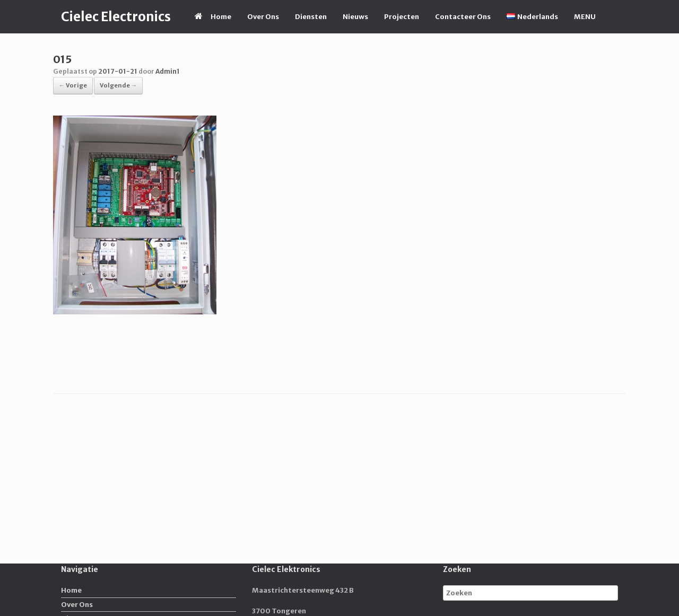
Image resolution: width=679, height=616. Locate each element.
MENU (585, 17)
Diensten (311, 17)
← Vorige (73, 85)
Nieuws (355, 17)
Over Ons (263, 17)
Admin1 (168, 71)
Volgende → (118, 85)
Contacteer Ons (463, 17)
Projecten (402, 17)
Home (213, 17)
